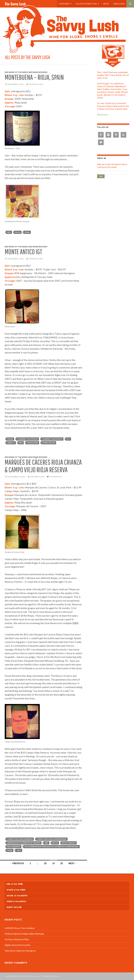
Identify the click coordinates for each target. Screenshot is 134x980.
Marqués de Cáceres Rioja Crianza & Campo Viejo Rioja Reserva (43, 466)
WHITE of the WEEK (16, 890)
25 (62, 863)
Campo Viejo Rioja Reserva (20, 839)
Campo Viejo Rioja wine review (52, 839)
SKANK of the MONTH (17, 896)
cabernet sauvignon (52, 439)
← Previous (17, 863)
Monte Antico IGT (23, 252)
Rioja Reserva (14, 847)
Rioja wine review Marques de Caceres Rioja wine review (52, 847)
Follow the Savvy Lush (86, 4)
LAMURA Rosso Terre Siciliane (20, 928)
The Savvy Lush (15, 4)
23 (45, 863)
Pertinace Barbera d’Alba (17, 939)
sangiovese (33, 443)
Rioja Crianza (69, 843)
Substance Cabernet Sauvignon (20, 951)
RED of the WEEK (15, 884)
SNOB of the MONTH (16, 902)
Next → (73, 863)
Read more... (103, 114)
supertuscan (49, 443)
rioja (18, 232)
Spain (27, 232)
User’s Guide (119, 4)
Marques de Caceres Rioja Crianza (24, 843)
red (9, 232)
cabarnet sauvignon (28, 439)
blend (10, 439)
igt (68, 439)
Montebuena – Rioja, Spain (34, 77)
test (19, 850)
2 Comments (55, 477)
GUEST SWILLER (14, 907)
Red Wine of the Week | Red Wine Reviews (26, 72)
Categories (64, 4)
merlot (11, 443)
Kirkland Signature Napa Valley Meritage (24, 934)
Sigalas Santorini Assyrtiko (18, 945)
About (106, 4)
